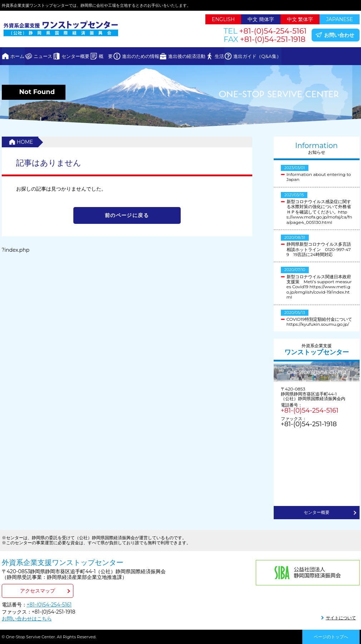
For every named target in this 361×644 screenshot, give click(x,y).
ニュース (56, 56)
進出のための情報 (180, 56)
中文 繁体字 (300, 19)
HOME (25, 142)
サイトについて (341, 618)
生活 (276, 56)
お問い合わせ (339, 35)
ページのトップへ (331, 637)
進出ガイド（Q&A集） (323, 56)
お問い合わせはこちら (27, 619)
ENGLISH (223, 19)
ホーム (22, 56)
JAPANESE (339, 19)
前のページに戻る (127, 215)
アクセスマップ (38, 591)
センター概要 (97, 56)
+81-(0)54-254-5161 (310, 411)
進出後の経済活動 (235, 56)
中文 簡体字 (261, 19)
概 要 (136, 56)
